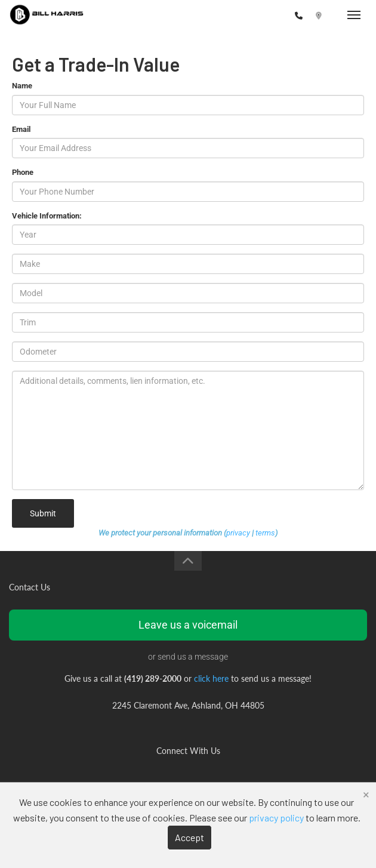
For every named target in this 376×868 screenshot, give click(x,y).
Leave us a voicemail (188, 625)
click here (211, 678)
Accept (189, 837)
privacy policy (276, 818)
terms (265, 533)
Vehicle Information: (47, 216)
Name (22, 86)
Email (21, 129)
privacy (238, 533)
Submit (43, 513)
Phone (23, 172)
